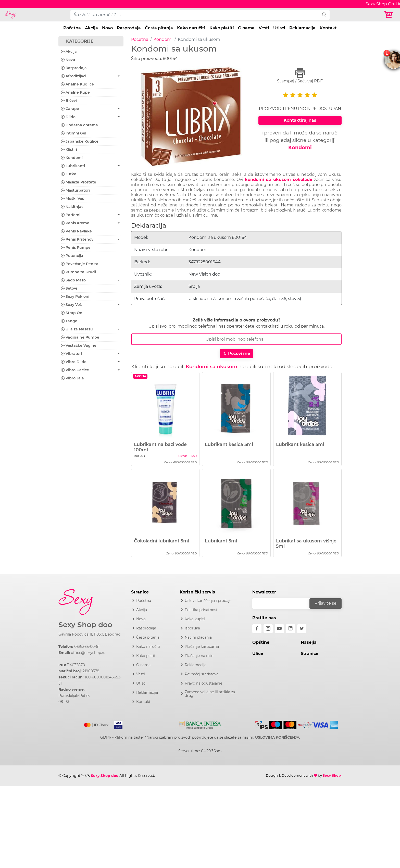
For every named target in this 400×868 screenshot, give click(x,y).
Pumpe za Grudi (78, 272)
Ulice (258, 654)
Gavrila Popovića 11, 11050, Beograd (89, 634)
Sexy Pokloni (75, 296)
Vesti (264, 28)
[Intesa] (200, 724)
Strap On (72, 313)
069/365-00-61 (87, 647)
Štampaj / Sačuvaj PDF (300, 76)
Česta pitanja (159, 28)
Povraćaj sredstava (202, 674)
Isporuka (192, 628)
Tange (69, 321)
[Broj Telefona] (236, 339)
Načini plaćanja (198, 637)
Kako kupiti (195, 619)
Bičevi (69, 101)
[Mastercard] (97, 724)
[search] (324, 15)
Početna (72, 28)
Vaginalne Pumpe (80, 337)
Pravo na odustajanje (203, 683)
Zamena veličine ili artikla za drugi (210, 694)
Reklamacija (302, 28)
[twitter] (302, 629)
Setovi (69, 288)
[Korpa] (390, 15)
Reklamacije (196, 665)
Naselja (309, 642)
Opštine (261, 642)
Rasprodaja (129, 28)
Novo (107, 28)
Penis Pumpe (76, 247)
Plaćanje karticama (202, 647)
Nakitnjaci (73, 207)
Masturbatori (75, 190)
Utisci (279, 28)
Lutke (69, 174)
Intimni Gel (74, 133)
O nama (246, 28)
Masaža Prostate (79, 182)
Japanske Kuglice (80, 141)
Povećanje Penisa (80, 264)
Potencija (72, 256)
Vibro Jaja (72, 378)
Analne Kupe (75, 92)
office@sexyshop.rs (88, 653)
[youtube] (279, 629)
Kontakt (328, 28)
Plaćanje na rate (199, 656)
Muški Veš (72, 199)
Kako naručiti (191, 28)
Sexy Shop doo (85, 625)
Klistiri (69, 150)
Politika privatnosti (202, 610)
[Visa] (116, 724)
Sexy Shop (332, 775)
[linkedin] (291, 629)
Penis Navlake (76, 231)
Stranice (310, 654)
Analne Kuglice (77, 84)
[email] (284, 604)
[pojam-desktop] (195, 15)
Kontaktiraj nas (300, 120)
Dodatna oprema (79, 125)
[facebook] (257, 629)
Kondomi (163, 39)
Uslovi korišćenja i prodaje (208, 601)
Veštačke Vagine (79, 345)
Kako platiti (222, 28)
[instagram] (268, 629)
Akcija (91, 28)
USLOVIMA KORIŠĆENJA (277, 737)
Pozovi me (236, 354)
